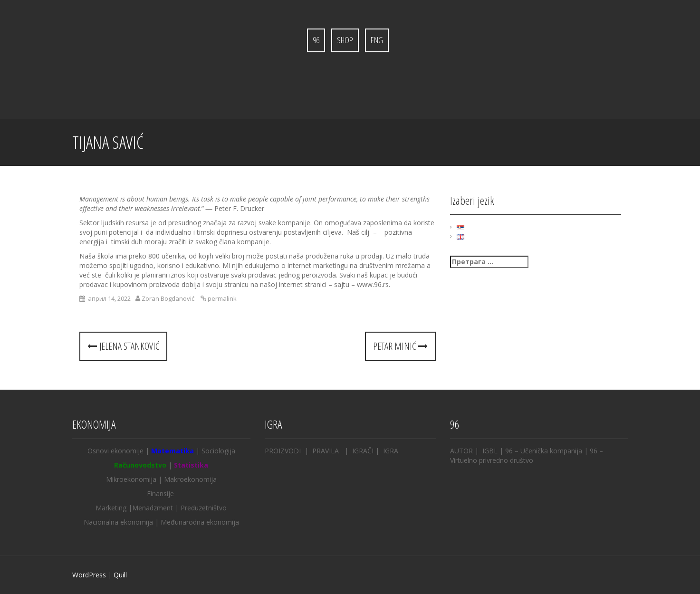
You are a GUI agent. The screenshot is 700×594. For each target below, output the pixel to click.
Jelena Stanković (123, 346)
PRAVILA (326, 451)
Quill (120, 575)
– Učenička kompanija (547, 451)
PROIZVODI (283, 451)
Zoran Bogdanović (168, 298)
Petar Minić (400, 346)
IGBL (490, 451)
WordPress (89, 575)
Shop (345, 40)
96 (316, 40)
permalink (221, 298)
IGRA (390, 451)
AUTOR (461, 451)
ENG (377, 40)
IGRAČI (363, 451)
